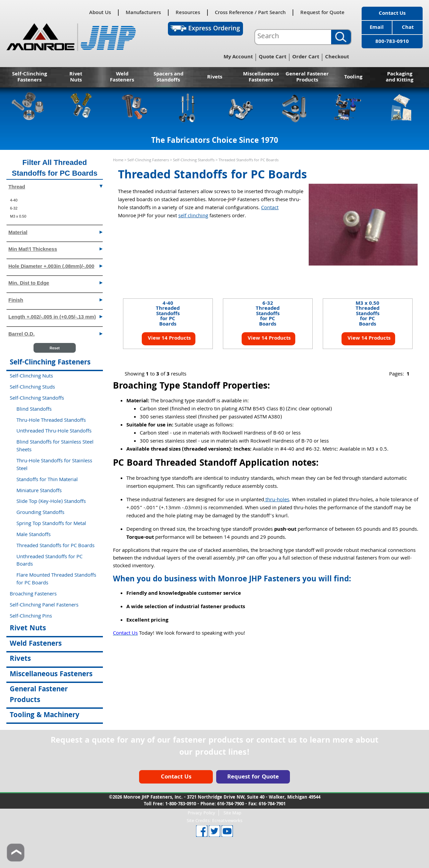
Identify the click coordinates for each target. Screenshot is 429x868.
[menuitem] (55, 200)
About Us (100, 13)
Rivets (215, 77)
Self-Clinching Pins (31, 617)
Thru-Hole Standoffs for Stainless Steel (54, 465)
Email (377, 28)
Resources (188, 13)
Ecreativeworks (227, 821)
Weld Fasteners (122, 77)
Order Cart (306, 57)
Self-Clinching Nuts (31, 377)
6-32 (14, 208)
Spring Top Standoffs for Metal (51, 524)
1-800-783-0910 (181, 804)
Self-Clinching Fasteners (29, 77)
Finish (55, 300)
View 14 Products (169, 339)
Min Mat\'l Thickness (55, 249)
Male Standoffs (34, 535)
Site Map (232, 813)
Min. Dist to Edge (55, 282)
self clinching (193, 216)
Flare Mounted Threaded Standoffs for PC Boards (56, 580)
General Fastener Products (307, 77)
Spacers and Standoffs (168, 77)
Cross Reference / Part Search (250, 13)
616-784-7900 (231, 804)
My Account (238, 57)
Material (55, 232)
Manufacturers (143, 13)
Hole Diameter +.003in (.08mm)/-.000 (55, 266)
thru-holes (277, 500)
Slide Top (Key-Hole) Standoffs (51, 502)
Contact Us (392, 14)
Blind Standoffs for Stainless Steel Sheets (55, 446)
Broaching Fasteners (33, 594)
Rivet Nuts (76, 77)
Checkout (337, 57)
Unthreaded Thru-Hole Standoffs (54, 431)
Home (118, 160)
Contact (270, 208)
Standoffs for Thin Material (47, 480)
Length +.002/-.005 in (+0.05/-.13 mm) (55, 316)
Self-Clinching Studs (32, 388)
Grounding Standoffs (40, 513)
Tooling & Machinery (45, 716)
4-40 (14, 200)
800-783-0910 (392, 42)
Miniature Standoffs (39, 491)
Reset (55, 348)
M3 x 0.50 (18, 216)
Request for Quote (322, 13)
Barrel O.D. (55, 333)
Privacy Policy (201, 813)
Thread (55, 186)
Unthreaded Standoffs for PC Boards (49, 561)
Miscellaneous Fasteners (261, 77)
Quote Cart (272, 57)
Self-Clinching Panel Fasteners (44, 605)
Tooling (353, 77)
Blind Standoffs (34, 410)
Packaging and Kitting (400, 77)
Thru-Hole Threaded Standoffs (51, 421)
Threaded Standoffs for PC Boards (55, 546)
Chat (408, 28)
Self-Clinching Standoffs (194, 160)
